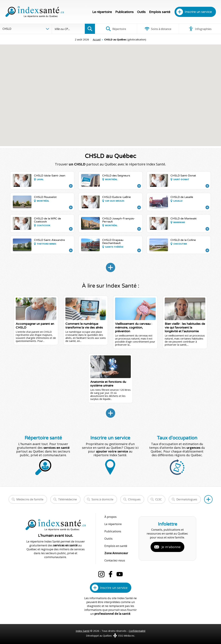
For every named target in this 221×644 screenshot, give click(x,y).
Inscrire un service (198, 12)
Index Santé (83, 631)
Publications (124, 12)
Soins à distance (158, 29)
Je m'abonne (171, 547)
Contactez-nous (115, 560)
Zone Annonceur (116, 553)
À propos (110, 517)
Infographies (200, 29)
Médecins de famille (30, 499)
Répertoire (116, 29)
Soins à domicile (102, 499)
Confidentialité (137, 631)
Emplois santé (160, 12)
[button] (79, 91)
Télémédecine (67, 499)
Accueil (97, 39)
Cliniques (134, 499)
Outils (141, 12)
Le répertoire (102, 12)
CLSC (158, 499)
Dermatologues (187, 499)
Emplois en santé (116, 546)
